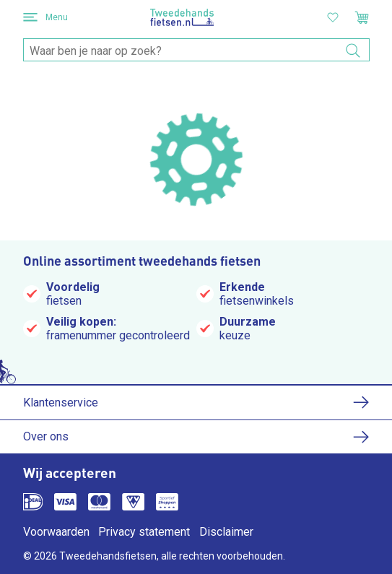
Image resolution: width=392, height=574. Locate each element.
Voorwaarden (56, 532)
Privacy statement (144, 532)
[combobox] (196, 51)
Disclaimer (226, 532)
